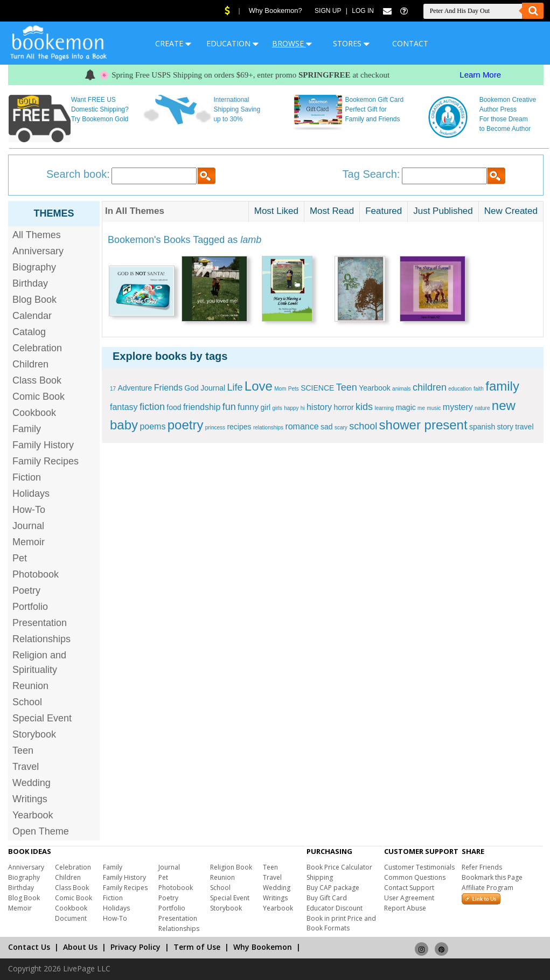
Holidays (31, 494)
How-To (29, 510)
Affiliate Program (488, 888)
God (191, 388)
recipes (239, 427)
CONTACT (410, 43)
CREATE (173, 43)
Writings (30, 799)
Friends (168, 388)
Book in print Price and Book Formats (341, 923)
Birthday (30, 283)
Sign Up (328, 11)
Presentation (40, 623)
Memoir (29, 542)
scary (341, 428)
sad (327, 427)
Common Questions (415, 877)
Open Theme (41, 831)
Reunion (30, 686)
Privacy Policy (135, 947)
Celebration (37, 348)
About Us (80, 947)
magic (405, 407)
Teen (23, 750)
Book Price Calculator (339, 867)
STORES (351, 43)
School (27, 702)
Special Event (42, 718)
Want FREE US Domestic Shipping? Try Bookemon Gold (100, 109)
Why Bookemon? (276, 11)
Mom (280, 389)
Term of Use (197, 947)
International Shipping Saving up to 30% (237, 109)
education (460, 389)
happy (291, 408)
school (363, 426)
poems (152, 426)
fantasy (124, 407)
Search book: (78, 174)
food (174, 407)
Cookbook (34, 413)
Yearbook (33, 815)
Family (27, 429)
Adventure (135, 388)
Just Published (443, 211)
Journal (28, 526)
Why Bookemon (263, 947)
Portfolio (30, 607)
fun (229, 407)
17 (113, 389)
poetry (186, 425)
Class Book (37, 380)
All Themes (37, 235)
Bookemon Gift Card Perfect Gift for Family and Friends (375, 109)
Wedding (32, 783)
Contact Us (29, 947)
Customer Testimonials (419, 867)
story (505, 427)
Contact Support (409, 888)
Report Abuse (405, 908)
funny (248, 407)
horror (343, 407)
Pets (294, 389)
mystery (458, 407)
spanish (482, 427)
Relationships (41, 639)
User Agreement (409, 898)
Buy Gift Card (327, 898)
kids (364, 407)
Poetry (26, 590)
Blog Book (34, 300)
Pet (20, 558)
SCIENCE (317, 388)
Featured (384, 211)
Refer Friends (482, 867)
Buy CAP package (333, 888)
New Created (511, 211)
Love (259, 386)
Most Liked (276, 211)
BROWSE (292, 43)
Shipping (320, 877)
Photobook (36, 574)
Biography (34, 267)
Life (235, 387)
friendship (202, 407)
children (430, 387)
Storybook (34, 734)
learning (384, 408)
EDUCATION (232, 43)
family (502, 386)
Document (71, 918)
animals (401, 389)
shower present (423, 425)
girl (265, 407)
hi (303, 408)
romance (302, 426)
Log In (363, 11)
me (421, 408)
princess (215, 428)
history (319, 407)
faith (479, 389)
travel (524, 427)
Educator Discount (335, 908)
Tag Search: (371, 174)
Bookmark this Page (492, 877)
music (434, 408)
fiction (152, 407)
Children (30, 364)
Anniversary (38, 251)
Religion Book (231, 867)
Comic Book (39, 397)
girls (277, 408)
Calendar (32, 316)
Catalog (29, 332)
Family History (43, 445)
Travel (26, 767)
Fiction (27, 477)
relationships (268, 428)
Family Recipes (46, 461)
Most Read (332, 211)
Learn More (480, 75)
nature (482, 408)
